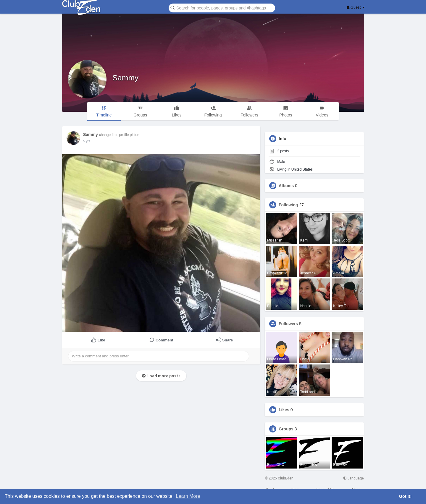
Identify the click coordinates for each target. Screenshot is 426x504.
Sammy (125, 78)
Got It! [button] (405, 496)
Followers (288, 324)
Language (353, 478)
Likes (284, 410)
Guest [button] (356, 7)
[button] (222, 8)
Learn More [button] (188, 496)
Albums (286, 186)
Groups (286, 429)
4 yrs (87, 141)
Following (288, 205)
